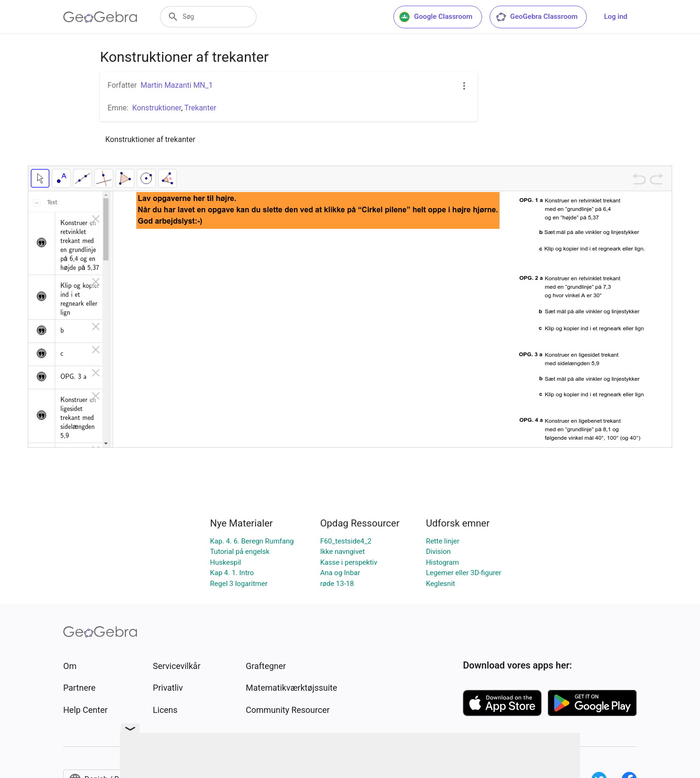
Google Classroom (436, 17)
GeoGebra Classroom (537, 17)
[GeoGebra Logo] (100, 17)
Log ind (616, 17)
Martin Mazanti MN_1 (177, 85)
